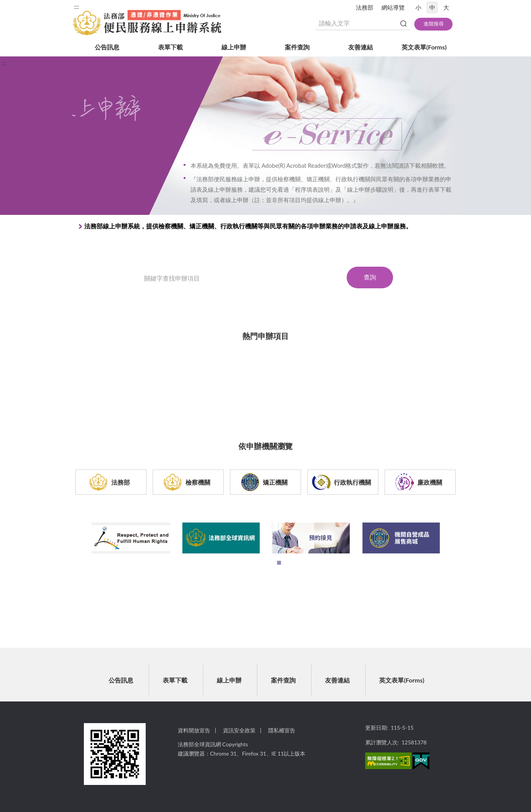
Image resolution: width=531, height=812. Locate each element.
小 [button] (418, 7)
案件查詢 (297, 47)
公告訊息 (107, 47)
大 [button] (446, 7)
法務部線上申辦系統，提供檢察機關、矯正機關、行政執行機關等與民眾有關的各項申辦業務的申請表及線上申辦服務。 (248, 226)
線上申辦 (234, 47)
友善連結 (361, 47)
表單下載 (170, 47)
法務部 (365, 7)
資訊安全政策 (239, 730)
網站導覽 (393, 7)
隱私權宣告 (282, 730)
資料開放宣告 (194, 730)
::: (77, 6)
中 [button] (432, 7)
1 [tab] (281, 565)
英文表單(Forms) (424, 47)
